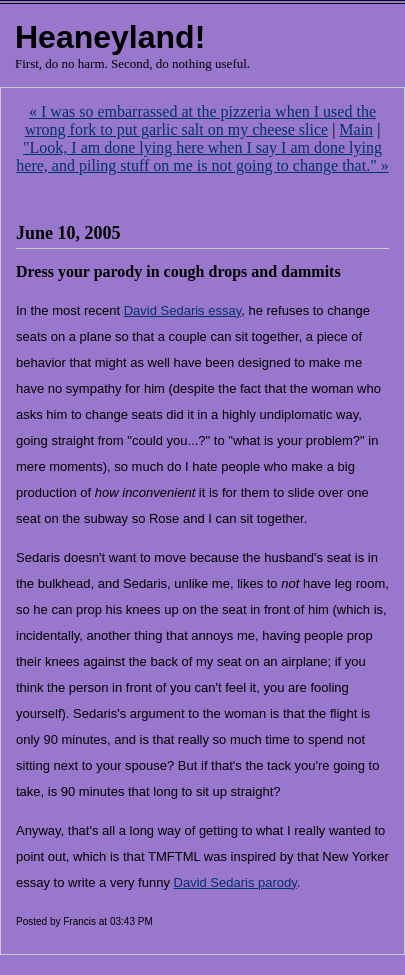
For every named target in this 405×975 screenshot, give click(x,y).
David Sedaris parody (235, 882)
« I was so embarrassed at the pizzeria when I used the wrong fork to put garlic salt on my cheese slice (200, 120)
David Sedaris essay (183, 310)
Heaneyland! (110, 37)
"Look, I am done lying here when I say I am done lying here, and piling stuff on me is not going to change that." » (202, 156)
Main (356, 129)
